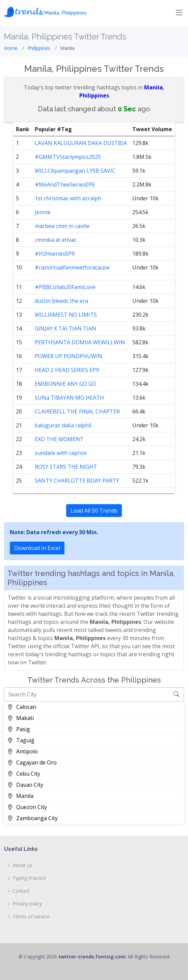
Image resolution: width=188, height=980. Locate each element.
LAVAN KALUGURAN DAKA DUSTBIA (81, 143)
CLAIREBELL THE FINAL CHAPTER (77, 411)
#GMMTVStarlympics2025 (68, 157)
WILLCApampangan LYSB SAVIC (75, 171)
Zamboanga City (33, 818)
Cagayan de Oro (32, 762)
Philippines (39, 48)
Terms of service (31, 917)
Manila (20, 796)
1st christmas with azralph (68, 198)
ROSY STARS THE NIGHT (66, 467)
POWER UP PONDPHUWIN (69, 356)
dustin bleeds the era (61, 301)
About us (22, 865)
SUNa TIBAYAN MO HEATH (69, 398)
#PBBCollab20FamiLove (65, 287)
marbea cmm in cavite (62, 226)
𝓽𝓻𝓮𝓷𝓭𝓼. (45, 11)
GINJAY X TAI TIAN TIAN (65, 328)
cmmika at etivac (56, 240)
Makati (21, 718)
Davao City (25, 785)
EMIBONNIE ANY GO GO (65, 384)
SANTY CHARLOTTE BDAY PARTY (77, 481)
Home (11, 48)
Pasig (19, 729)
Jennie (43, 212)
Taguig (21, 740)
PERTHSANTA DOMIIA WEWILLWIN (80, 342)
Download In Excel (37, 548)
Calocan (22, 707)
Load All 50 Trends (94, 511)
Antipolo (23, 751)
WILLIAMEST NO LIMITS (66, 315)
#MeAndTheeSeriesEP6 (65, 184)
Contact (21, 891)
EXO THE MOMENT (59, 439)
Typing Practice (29, 878)
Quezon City (27, 807)
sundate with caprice (61, 453)
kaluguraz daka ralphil (63, 425)
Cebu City (24, 774)
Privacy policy (27, 904)
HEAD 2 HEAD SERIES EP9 (67, 370)
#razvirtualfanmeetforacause (72, 267)
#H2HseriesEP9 (55, 254)
